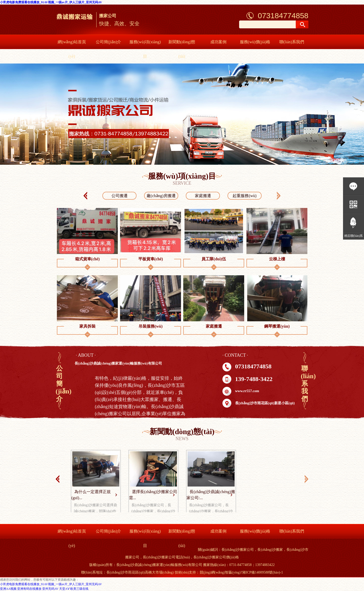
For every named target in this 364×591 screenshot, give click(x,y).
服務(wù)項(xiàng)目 (145, 49)
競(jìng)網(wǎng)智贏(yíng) (220, 572)
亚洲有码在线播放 (29, 589)
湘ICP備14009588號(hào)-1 (263, 572)
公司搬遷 (120, 196)
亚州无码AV (50, 589)
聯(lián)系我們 (292, 42)
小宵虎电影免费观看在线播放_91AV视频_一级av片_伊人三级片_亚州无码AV (51, 2)
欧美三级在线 (79, 589)
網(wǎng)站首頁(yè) (72, 49)
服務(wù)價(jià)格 (255, 42)
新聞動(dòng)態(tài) (182, 49)
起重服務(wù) (244, 196)
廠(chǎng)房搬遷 (161, 196)
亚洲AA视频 (8, 589)
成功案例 (218, 42)
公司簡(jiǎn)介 (109, 42)
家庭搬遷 (203, 196)
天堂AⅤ (64, 589)
